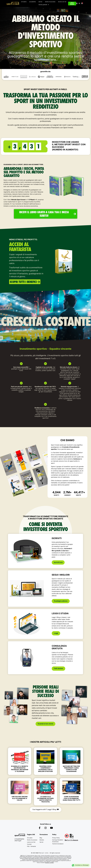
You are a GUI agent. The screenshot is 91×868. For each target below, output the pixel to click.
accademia (32, 2)
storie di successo (50, 2)
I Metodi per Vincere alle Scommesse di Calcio (20, 798)
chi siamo (24, 2)
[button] (79, 4)
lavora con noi (62, 2)
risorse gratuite (44, 5)
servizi (40, 2)
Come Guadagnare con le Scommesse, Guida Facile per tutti (71, 798)
